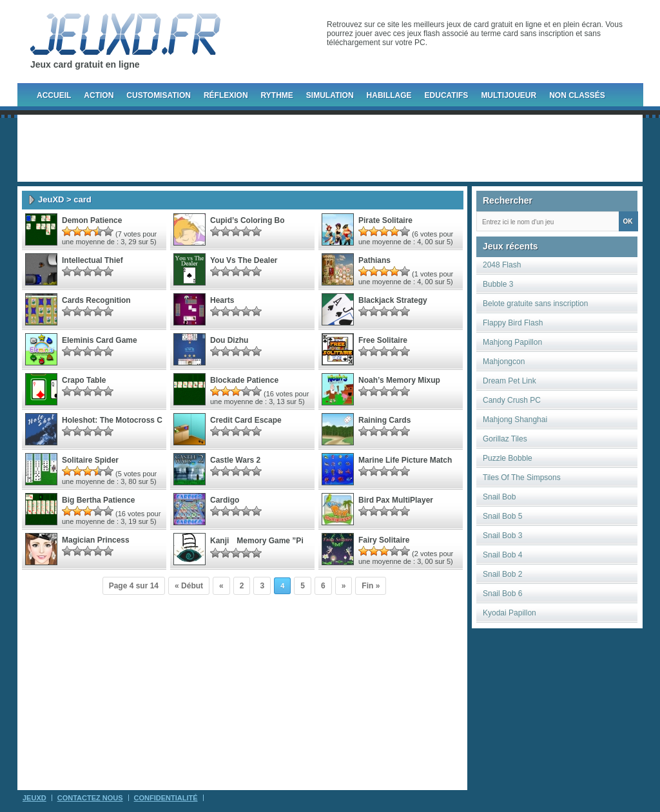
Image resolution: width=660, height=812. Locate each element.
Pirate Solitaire (385, 220)
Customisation (159, 95)
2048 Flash (502, 265)
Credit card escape (246, 420)
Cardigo (225, 500)
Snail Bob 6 (502, 594)
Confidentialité (166, 798)
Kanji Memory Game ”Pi (257, 541)
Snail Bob (499, 497)
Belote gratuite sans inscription (535, 304)
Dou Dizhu (229, 340)
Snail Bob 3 (502, 536)
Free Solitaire (383, 340)
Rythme (277, 95)
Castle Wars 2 (235, 460)
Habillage (389, 95)
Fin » (371, 586)
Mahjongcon (504, 362)
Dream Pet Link (510, 381)
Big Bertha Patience (98, 500)
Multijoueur (509, 95)
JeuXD (51, 199)
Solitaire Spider (90, 460)
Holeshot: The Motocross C (112, 420)
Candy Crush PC (512, 400)
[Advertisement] (330, 148)
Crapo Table (84, 380)
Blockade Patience (244, 380)
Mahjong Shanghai (515, 420)
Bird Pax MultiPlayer (396, 500)
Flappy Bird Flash (513, 323)
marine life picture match (405, 460)
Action (99, 95)
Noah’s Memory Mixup (399, 380)
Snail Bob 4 (502, 555)
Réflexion (226, 95)
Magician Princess (96, 540)
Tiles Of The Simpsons (522, 478)
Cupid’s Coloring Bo (247, 220)
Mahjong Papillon (512, 342)
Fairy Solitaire (384, 540)
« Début (189, 586)
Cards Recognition (96, 300)
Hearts (222, 300)
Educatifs (447, 95)
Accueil (54, 95)
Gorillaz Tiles (505, 439)
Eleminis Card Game (100, 340)
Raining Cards (384, 420)
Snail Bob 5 (502, 516)
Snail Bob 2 (502, 574)
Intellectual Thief (92, 260)
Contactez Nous (90, 798)
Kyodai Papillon (510, 613)
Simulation (330, 95)
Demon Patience (92, 220)
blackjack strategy (393, 300)
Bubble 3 (498, 284)
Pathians (374, 260)
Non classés (577, 95)
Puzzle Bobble (508, 458)
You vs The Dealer (244, 260)
